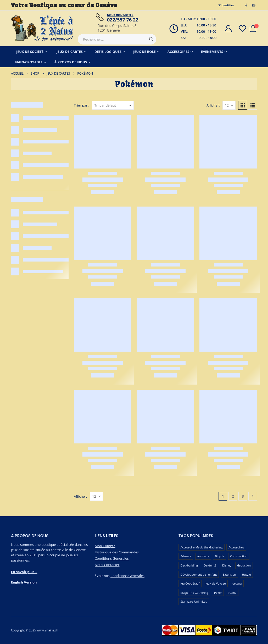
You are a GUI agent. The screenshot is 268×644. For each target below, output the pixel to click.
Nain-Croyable (29, 62)
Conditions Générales (112, 558)
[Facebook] (246, 5)
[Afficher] (229, 105)
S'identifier (226, 5)
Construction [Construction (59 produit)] (239, 556)
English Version (24, 582)
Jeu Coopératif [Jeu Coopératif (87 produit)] (190, 583)
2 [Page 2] (233, 496)
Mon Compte (105, 546)
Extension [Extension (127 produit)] (229, 574)
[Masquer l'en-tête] (42, 29)
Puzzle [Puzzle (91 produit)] (232, 593)
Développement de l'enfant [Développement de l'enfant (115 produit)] (199, 574)
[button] (243, 105)
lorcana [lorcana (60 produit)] (237, 583)
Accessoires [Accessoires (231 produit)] (236, 547)
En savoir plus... (24, 572)
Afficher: (213, 105)
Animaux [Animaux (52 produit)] (203, 556)
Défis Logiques (108, 52)
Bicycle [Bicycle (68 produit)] (219, 556)
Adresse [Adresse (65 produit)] (186, 556)
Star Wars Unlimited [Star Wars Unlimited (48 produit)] (194, 601)
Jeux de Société (30, 52)
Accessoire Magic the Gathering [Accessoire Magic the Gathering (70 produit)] (202, 547)
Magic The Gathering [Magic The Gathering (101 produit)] (194, 593)
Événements (212, 52)
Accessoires (178, 52)
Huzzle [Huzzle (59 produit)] (246, 574)
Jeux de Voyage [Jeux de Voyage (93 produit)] (216, 583)
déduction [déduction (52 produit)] (244, 565)
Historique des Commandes (117, 552)
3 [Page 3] (243, 496)
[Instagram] (254, 5)
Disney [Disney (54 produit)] (227, 565)
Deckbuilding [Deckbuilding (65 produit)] (189, 565)
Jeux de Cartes (70, 52)
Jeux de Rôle (144, 52)
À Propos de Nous (71, 62)
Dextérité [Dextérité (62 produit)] (210, 565)
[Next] (253, 496)
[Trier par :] (113, 105)
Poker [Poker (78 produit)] (218, 593)
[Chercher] (151, 39)
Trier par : (82, 105)
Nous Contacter (107, 565)
